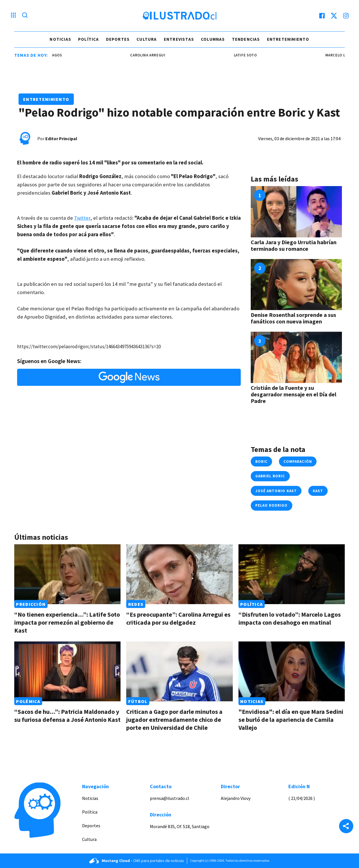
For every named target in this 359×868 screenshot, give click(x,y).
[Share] (346, 827)
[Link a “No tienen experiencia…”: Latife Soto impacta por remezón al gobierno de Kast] (67, 574)
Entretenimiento (288, 39)
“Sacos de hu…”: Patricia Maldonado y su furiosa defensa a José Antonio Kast (67, 716)
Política (89, 39)
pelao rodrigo (272, 505)
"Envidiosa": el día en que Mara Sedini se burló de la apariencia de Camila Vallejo (291, 720)
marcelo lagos (56, 55)
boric (261, 461)
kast (318, 491)
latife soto (254, 55)
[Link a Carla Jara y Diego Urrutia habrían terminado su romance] (296, 212)
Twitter (82, 218)
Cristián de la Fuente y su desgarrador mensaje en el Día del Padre (293, 394)
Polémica (28, 701)
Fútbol (138, 701)
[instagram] (346, 16)
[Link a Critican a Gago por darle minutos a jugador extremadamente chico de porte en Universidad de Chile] (179, 671)
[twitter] (334, 16)
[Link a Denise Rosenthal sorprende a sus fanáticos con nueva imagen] (296, 285)
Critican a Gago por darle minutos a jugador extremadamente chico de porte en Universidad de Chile (174, 720)
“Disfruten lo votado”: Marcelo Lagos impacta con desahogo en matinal (290, 618)
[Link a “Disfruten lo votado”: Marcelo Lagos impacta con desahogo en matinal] (292, 574)
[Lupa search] (25, 16)
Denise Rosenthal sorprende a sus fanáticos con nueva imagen (293, 318)
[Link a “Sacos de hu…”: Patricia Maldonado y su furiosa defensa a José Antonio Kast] (67, 671)
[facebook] (322, 16)
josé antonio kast (276, 491)
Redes (136, 604)
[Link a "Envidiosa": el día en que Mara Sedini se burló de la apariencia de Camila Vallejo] (292, 671)
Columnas (213, 39)
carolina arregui (156, 55)
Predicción (31, 604)
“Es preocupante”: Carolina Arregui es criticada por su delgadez (178, 618)
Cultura (147, 39)
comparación (298, 461)
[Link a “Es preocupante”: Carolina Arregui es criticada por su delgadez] (179, 574)
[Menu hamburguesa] (13, 16)
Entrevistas (179, 39)
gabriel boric (270, 476)
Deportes (118, 39)
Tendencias (246, 39)
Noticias (60, 39)
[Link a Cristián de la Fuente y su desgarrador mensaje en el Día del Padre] (296, 357)
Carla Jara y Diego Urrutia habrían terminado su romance (294, 245)
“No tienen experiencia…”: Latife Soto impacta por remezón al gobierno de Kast (67, 622)
